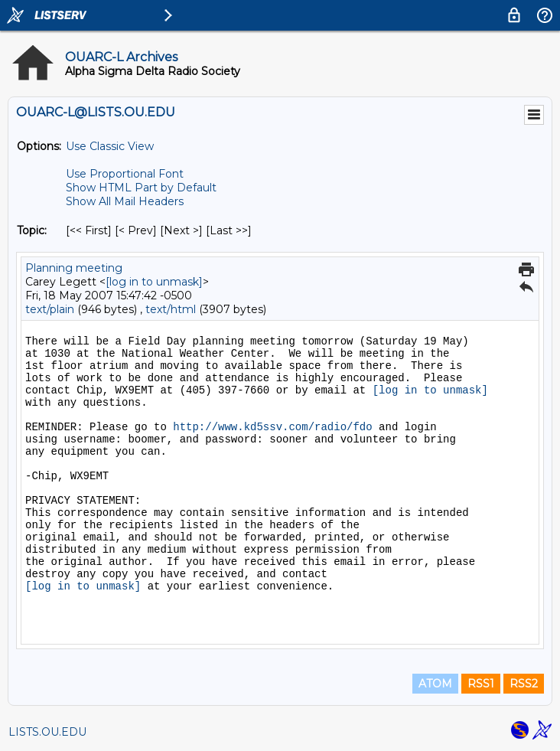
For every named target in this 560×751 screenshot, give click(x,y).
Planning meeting (74, 268)
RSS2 (524, 684)
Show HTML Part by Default (141, 188)
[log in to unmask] (154, 282)
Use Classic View (110, 146)
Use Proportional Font (125, 174)
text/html (171, 309)
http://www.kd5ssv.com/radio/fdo (272, 427)
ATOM (435, 684)
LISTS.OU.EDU (47, 732)
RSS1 (481, 684)
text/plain (50, 309)
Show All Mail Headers (125, 201)
